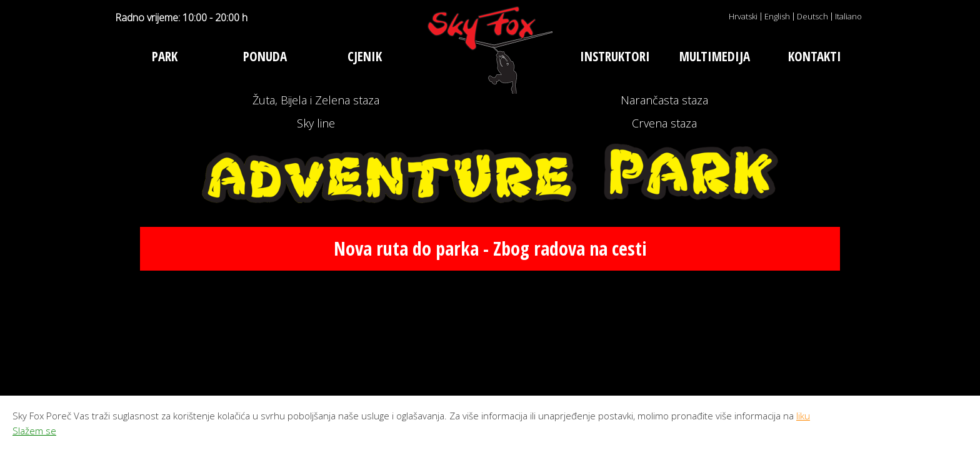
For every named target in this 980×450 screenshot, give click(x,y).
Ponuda (265, 56)
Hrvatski (743, 16)
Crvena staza (665, 190)
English (777, 16)
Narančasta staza (664, 122)
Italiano (848, 16)
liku (803, 416)
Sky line (316, 190)
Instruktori (615, 56)
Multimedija (715, 56)
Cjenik (365, 56)
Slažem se (34, 431)
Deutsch (812, 16)
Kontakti (815, 56)
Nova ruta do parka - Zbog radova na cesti (490, 337)
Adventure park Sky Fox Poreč (490, 50)
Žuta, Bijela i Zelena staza (316, 122)
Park (165, 56)
